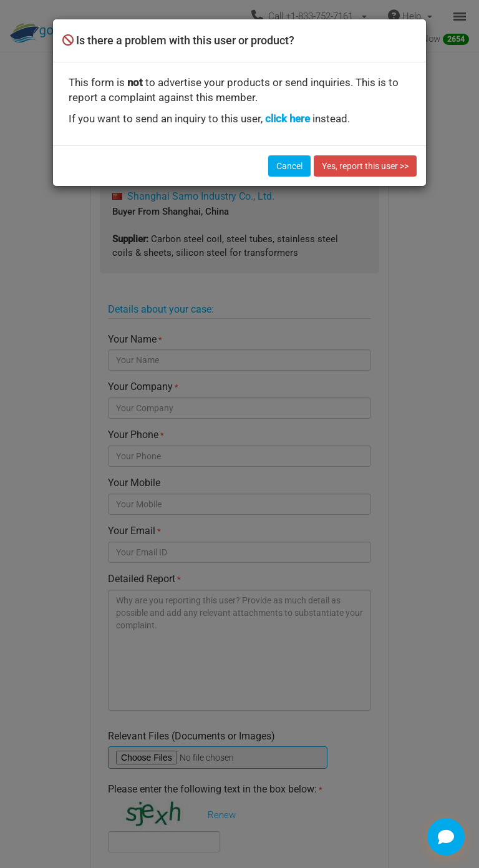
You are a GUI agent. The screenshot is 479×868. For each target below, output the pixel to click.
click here (288, 119)
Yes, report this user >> (365, 166)
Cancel (289, 166)
